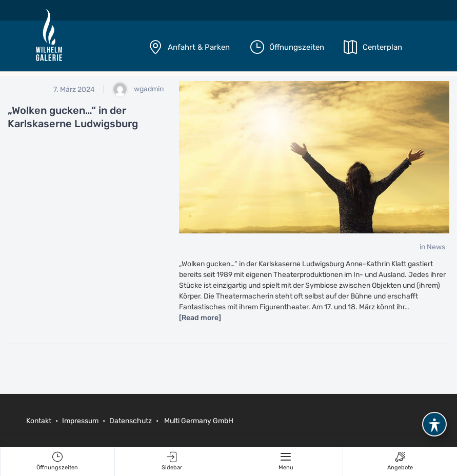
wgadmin (138, 89)
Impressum (80, 421)
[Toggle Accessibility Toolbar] (434, 424)
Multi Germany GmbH (198, 421)
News (436, 247)
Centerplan (382, 47)
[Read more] (200, 318)
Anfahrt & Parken (199, 47)
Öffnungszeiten (297, 47)
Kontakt (39, 421)
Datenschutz (131, 421)
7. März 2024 (74, 90)
